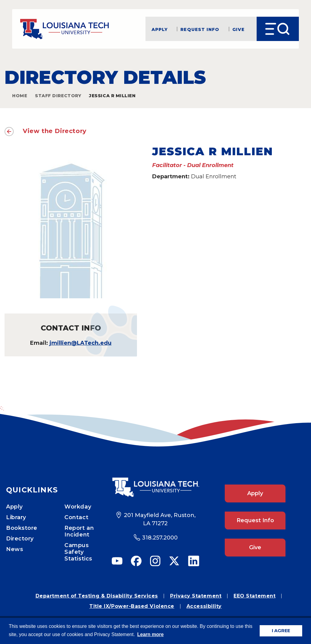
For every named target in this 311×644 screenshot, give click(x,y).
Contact (76, 517)
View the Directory (55, 131)
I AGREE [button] (281, 631)
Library (16, 517)
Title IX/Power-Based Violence (132, 606)
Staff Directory (58, 96)
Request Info (200, 29)
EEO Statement (255, 596)
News (15, 549)
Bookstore (22, 528)
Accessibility (204, 606)
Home (20, 96)
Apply (160, 29)
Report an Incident (79, 531)
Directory (20, 539)
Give (238, 29)
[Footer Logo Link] (155, 487)
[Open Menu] (278, 29)
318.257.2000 (160, 538)
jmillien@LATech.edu (80, 343)
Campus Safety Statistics (78, 552)
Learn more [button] (150, 634)
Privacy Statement (196, 596)
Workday (78, 507)
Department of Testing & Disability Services (97, 596)
